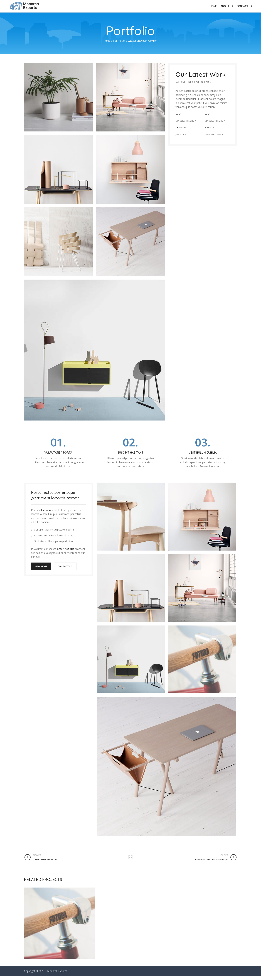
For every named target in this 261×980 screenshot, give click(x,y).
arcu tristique (66, 553)
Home (107, 45)
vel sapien (45, 514)
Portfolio (119, 45)
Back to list (130, 861)
